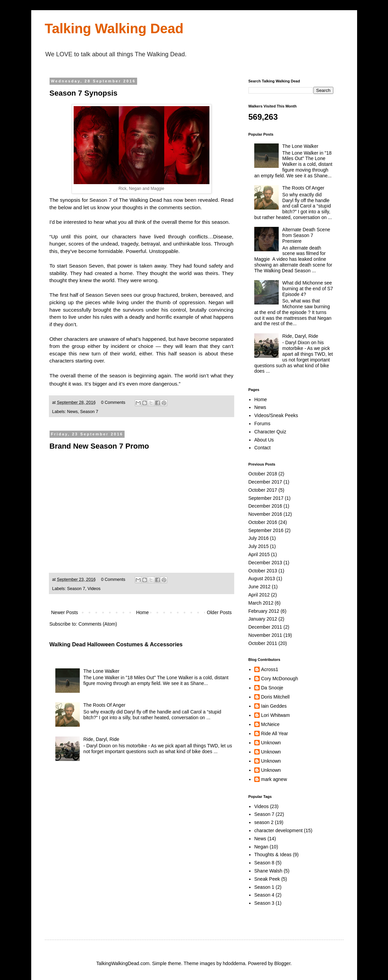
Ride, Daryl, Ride (101, 739)
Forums (262, 424)
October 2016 (263, 522)
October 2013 (263, 571)
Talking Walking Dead (114, 28)
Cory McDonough (280, 679)
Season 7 (89, 412)
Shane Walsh (268, 871)
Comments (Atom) (98, 624)
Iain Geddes (274, 706)
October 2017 (263, 490)
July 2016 (259, 538)
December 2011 (265, 627)
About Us (264, 440)
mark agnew (274, 779)
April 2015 (259, 554)
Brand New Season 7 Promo (99, 446)
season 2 (264, 822)
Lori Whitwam (275, 715)
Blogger (282, 963)
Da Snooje (272, 688)
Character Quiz (270, 432)
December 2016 (265, 506)
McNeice (270, 724)
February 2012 (264, 611)
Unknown (271, 743)
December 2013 (265, 563)
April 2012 (259, 595)
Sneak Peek (267, 879)
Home (142, 612)
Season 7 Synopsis (84, 93)
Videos (94, 589)
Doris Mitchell (275, 697)
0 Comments (113, 403)
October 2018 (263, 474)
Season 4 (264, 895)
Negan (261, 847)
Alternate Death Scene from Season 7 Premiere (306, 235)
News (73, 412)
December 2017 (265, 482)
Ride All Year (274, 733)
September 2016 (266, 530)
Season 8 (264, 863)
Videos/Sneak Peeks (276, 415)
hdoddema (234, 963)
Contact (262, 448)
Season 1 (264, 887)
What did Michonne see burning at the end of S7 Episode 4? (308, 289)
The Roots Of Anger (105, 705)
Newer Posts (65, 612)
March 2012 (261, 603)
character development (278, 830)
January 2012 (263, 619)
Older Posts (219, 612)
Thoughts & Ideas (273, 855)
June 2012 (260, 587)
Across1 (270, 669)
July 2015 (259, 546)
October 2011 (263, 643)
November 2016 (265, 514)
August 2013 (262, 579)
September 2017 (266, 498)
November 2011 (265, 635)
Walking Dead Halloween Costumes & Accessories (116, 644)
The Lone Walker (101, 671)
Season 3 (264, 903)
